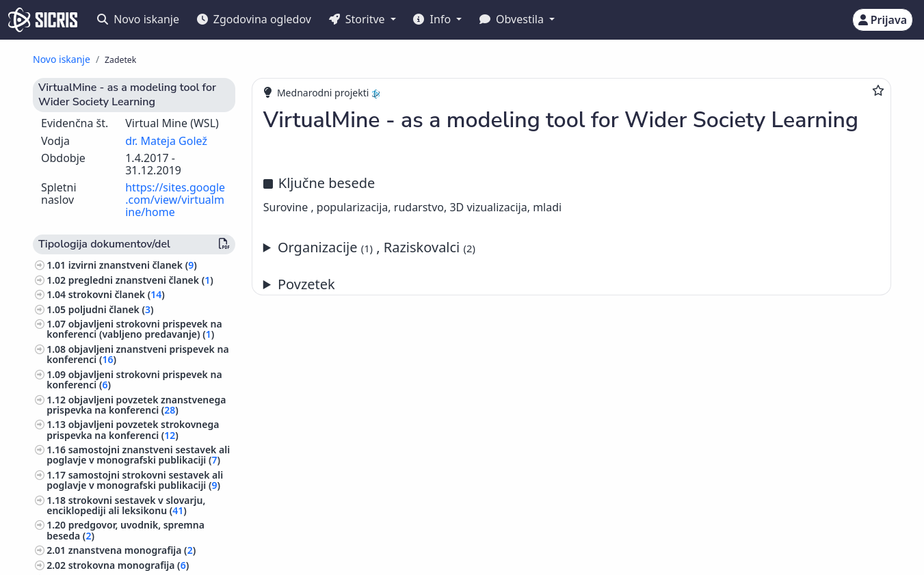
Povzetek (306, 284)
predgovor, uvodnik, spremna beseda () (126, 530)
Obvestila (513, 19)
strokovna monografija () (129, 565)
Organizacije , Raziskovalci (377, 247)
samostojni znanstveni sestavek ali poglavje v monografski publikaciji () (138, 455)
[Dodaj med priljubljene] (878, 90)
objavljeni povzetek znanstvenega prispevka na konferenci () (136, 405)
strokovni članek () (117, 294)
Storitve (358, 19)
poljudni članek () (111, 309)
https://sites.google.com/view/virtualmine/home (175, 199)
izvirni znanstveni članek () (133, 265)
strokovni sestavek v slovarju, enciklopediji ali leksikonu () (126, 505)
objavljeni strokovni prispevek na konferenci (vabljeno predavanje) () (134, 329)
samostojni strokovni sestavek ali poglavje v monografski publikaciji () (135, 480)
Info (433, 19)
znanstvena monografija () (132, 550)
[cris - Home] (43, 20)
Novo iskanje (138, 19)
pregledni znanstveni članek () (141, 280)
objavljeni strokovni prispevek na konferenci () (134, 379)
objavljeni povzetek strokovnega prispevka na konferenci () (133, 429)
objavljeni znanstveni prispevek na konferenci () (137, 354)
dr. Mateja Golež (166, 141)
